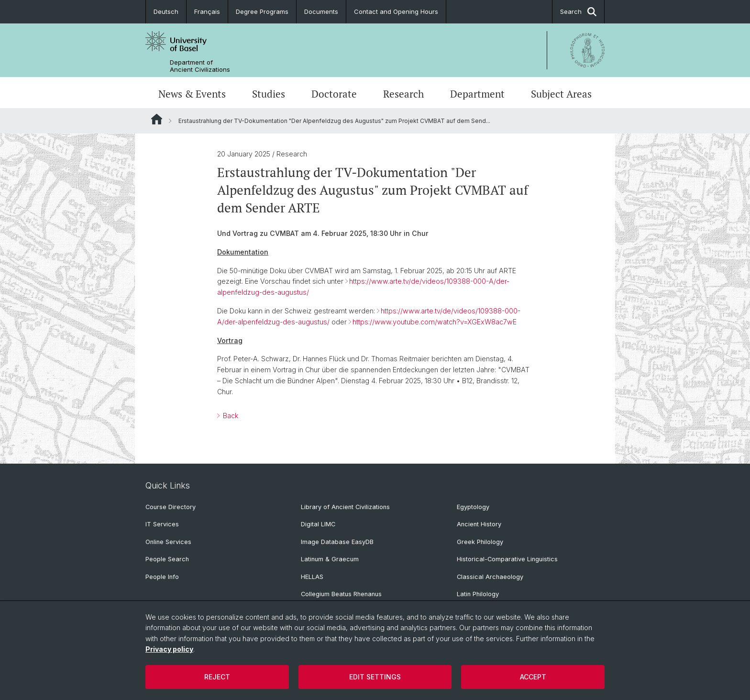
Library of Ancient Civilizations (345, 507)
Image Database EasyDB (337, 542)
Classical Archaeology (490, 577)
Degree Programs (262, 11)
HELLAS (312, 577)
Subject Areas (561, 94)
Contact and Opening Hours (396, 11)
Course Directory (171, 507)
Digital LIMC (318, 524)
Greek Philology (480, 542)
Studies (269, 94)
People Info (162, 577)
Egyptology (473, 507)
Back (230, 416)
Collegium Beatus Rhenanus (341, 594)
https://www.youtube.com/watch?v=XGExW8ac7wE (435, 322)
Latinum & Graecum (330, 559)
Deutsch (166, 11)
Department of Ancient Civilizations (200, 66)
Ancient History (479, 524)
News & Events (192, 94)
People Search (167, 559)
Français (207, 11)
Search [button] (578, 12)
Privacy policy (169, 649)
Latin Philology (478, 594)
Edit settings (375, 677)
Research (403, 94)
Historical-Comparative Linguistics (507, 559)
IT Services (162, 524)
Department (477, 94)
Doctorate (334, 94)
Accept (533, 677)
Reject (217, 677)
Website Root (157, 119)
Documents (321, 11)
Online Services (168, 542)
